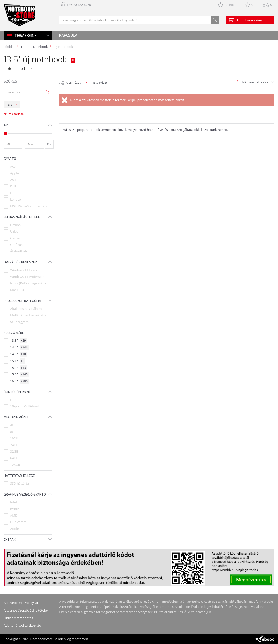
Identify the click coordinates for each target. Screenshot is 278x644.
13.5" (10, 104)
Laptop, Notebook (34, 47)
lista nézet (100, 83)
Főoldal (9, 47)
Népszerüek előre (255, 82)
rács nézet (73, 83)
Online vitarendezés (18, 618)
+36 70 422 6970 (79, 5)
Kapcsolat (69, 35)
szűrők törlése (14, 114)
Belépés (230, 5)
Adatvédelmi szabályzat (21, 603)
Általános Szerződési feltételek (26, 610)
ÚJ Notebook (63, 47)
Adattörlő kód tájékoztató (22, 625)
